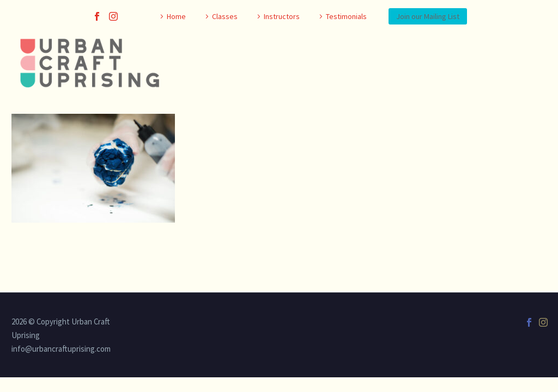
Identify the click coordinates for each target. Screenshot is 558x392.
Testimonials (346, 16)
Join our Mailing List (428, 16)
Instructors (282, 16)
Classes (225, 16)
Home (176, 16)
